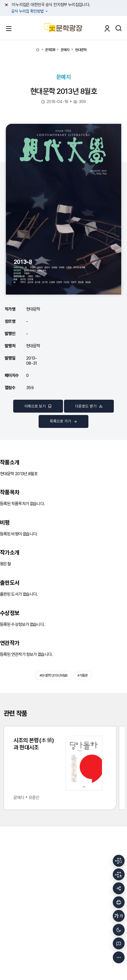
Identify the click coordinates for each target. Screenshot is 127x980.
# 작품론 (82, 675)
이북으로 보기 (38, 406)
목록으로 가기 (63, 422)
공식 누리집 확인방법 (28, 12)
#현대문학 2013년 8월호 (54, 675)
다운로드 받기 (89, 406)
